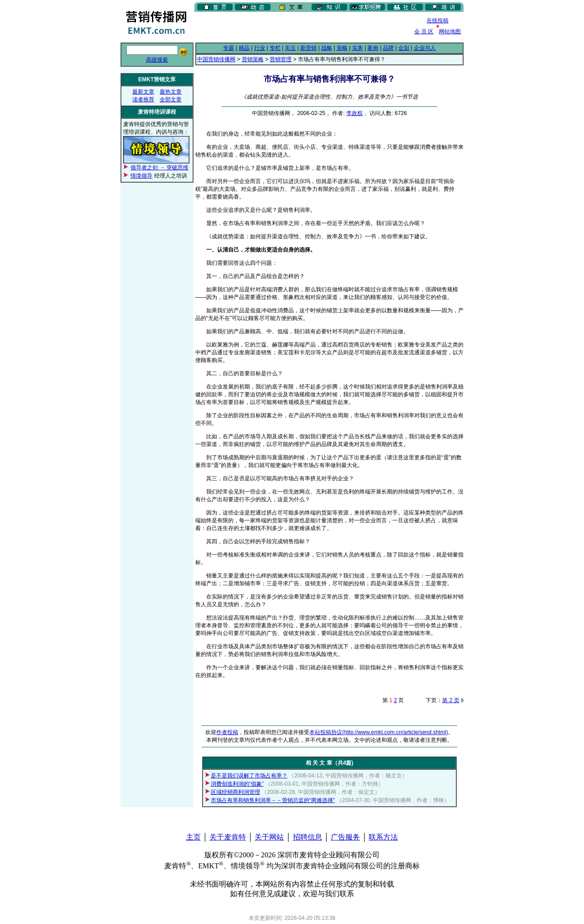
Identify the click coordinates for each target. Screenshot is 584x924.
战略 (327, 48)
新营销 (308, 48)
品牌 (388, 48)
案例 (373, 48)
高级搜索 (157, 60)
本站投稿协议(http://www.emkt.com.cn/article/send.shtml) (378, 732)
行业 (260, 48)
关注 (290, 48)
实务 (358, 48)
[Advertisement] (301, 27)
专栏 (275, 48)
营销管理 (281, 59)
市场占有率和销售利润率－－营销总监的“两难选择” (273, 800)
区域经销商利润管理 (235, 792)
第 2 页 (451, 700)
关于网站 (269, 837)
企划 (404, 48)
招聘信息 (308, 837)
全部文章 (171, 100)
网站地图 (450, 31)
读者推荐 (143, 100)
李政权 (355, 113)
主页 (193, 837)
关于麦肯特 (228, 837)
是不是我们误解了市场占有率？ (249, 776)
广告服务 (345, 837)
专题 (229, 48)
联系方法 (383, 837)
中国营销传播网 (216, 59)
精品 (244, 48)
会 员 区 (424, 31)
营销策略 (253, 59)
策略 (342, 48)
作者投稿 (227, 732)
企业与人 (425, 48)
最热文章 (171, 92)
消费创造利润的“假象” (237, 784)
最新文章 (143, 92)
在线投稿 (438, 21)
